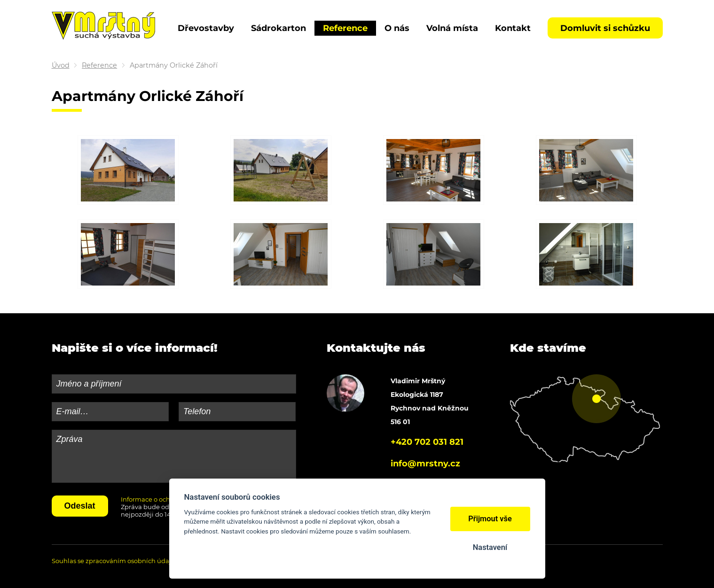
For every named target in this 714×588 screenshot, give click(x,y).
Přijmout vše (490, 519)
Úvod (61, 65)
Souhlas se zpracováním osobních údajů (114, 561)
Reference (99, 65)
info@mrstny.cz (425, 464)
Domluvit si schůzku (605, 28)
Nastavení (490, 547)
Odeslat (80, 506)
